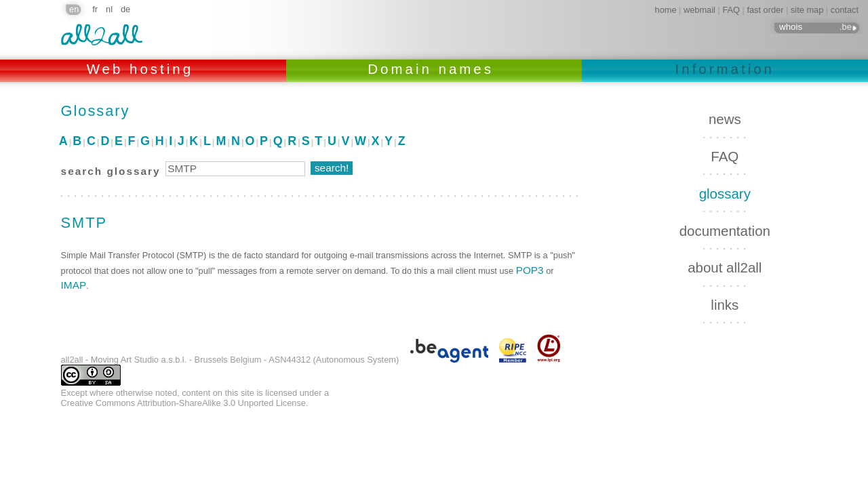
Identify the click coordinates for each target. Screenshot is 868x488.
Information (725, 69)
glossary (725, 194)
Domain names (434, 69)
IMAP (74, 285)
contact (845, 10)
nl (109, 9)
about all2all (725, 267)
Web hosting (143, 69)
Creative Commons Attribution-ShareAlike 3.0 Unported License (183, 403)
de (125, 9)
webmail (699, 10)
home (666, 10)
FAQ (731, 10)
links (725, 305)
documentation (725, 231)
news (725, 119)
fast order (765, 10)
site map (807, 10)
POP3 (530, 270)
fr (95, 9)
